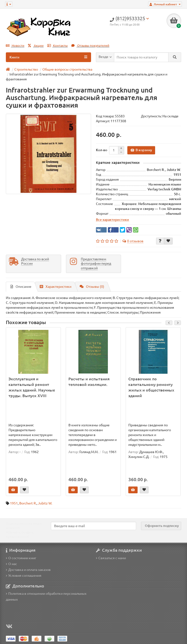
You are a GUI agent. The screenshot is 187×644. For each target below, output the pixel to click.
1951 (14, 503)
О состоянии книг (21, 558)
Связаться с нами (111, 558)
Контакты (57, 46)
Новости (15, 46)
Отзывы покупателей (90, 46)
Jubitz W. (45, 503)
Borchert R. (28, 503)
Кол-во (102, 150)
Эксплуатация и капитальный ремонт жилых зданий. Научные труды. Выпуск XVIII (32, 387)
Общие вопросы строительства (67, 69)
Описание (21, 287)
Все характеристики (112, 220)
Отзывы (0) (92, 287)
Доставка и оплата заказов (28, 570)
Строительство (26, 69)
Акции (36, 46)
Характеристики (56, 287)
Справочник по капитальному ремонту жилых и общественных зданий (151, 387)
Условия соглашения (24, 576)
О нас (11, 564)
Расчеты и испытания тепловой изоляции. (89, 382)
